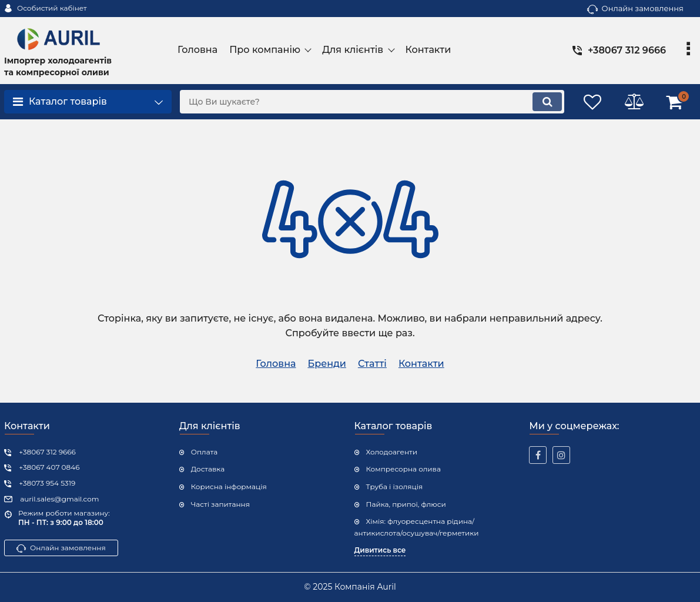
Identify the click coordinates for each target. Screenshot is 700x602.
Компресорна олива (403, 469)
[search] (372, 102)
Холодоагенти (392, 452)
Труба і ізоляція (395, 486)
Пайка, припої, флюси (406, 504)
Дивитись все (380, 550)
